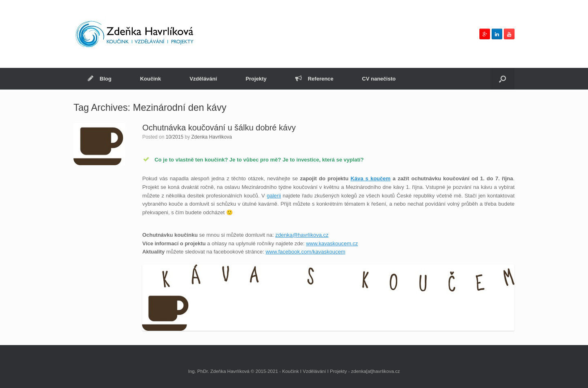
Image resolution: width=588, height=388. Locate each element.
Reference (314, 79)
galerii (274, 196)
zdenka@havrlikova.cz (302, 235)
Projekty (256, 79)
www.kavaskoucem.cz (332, 243)
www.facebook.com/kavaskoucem (305, 252)
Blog (100, 79)
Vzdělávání (203, 79)
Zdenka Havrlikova (212, 137)
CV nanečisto (379, 79)
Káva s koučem (371, 178)
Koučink (150, 79)
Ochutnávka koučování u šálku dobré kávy (219, 128)
